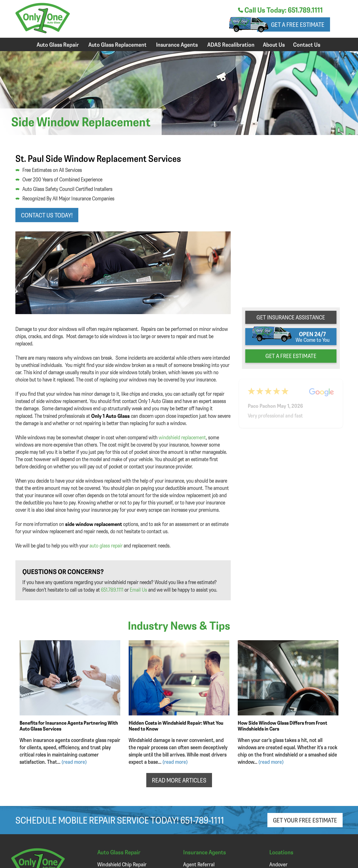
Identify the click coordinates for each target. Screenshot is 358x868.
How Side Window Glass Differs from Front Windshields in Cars (282, 726)
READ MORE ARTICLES (179, 780)
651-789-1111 (202, 820)
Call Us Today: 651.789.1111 (280, 10)
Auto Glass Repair (58, 44)
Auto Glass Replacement (117, 44)
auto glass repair (106, 545)
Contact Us (307, 44)
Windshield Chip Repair (122, 864)
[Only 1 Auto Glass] (43, 31)
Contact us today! (47, 215)
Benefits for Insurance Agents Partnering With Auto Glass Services (69, 726)
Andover (278, 864)
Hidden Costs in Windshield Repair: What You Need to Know (176, 726)
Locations (281, 852)
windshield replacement (182, 437)
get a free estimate (291, 356)
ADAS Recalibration (231, 44)
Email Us (138, 590)
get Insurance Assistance (291, 317)
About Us (274, 44)
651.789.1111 (112, 590)
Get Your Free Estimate (305, 820)
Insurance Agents (177, 44)
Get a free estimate (298, 24)
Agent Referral (199, 864)
